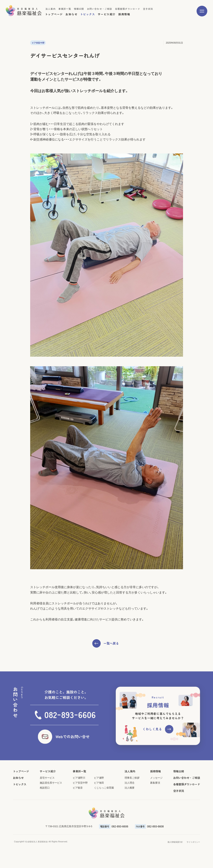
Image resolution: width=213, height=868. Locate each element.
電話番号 (105, 843)
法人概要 (130, 805)
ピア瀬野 (99, 795)
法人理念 (130, 800)
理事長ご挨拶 (132, 795)
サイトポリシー (193, 859)
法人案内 (51, 9)
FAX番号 (140, 843)
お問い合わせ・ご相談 (100, 9)
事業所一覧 (65, 9)
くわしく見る (152, 746)
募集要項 (155, 800)
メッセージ (156, 795)
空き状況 (148, 9)
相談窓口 (45, 805)
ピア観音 (78, 805)
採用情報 (124, 14)
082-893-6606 (120, 844)
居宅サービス (47, 795)
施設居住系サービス (51, 800)
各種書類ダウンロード (128, 9)
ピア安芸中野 (80, 800)
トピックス (88, 14)
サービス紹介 (107, 14)
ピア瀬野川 (79, 795)
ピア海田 (99, 800)
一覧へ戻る (111, 643)
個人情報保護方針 (175, 859)
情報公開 (79, 9)
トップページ (54, 14)
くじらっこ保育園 (104, 805)
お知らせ (71, 14)
